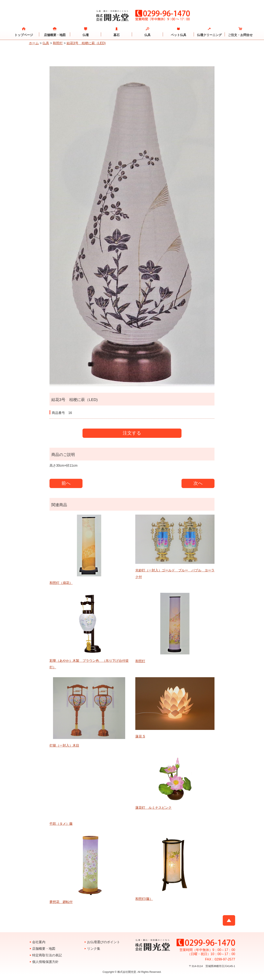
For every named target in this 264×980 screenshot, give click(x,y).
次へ (198, 483)
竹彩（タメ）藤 (61, 824)
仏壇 (86, 35)
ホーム (34, 43)
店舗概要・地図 (55, 35)
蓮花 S (140, 736)
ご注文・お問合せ (240, 35)
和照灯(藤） (144, 899)
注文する (132, 433)
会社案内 (39, 942)
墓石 (117, 35)
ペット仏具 (179, 35)
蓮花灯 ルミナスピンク (153, 808)
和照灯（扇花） (61, 583)
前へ (66, 483)
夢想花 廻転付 (61, 902)
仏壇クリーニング (209, 35)
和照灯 (58, 43)
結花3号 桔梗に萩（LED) (86, 43)
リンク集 (94, 949)
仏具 (147, 35)
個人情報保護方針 (45, 962)
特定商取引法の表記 (47, 955)
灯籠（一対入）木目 (64, 745)
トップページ (24, 35)
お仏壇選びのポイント (104, 942)
